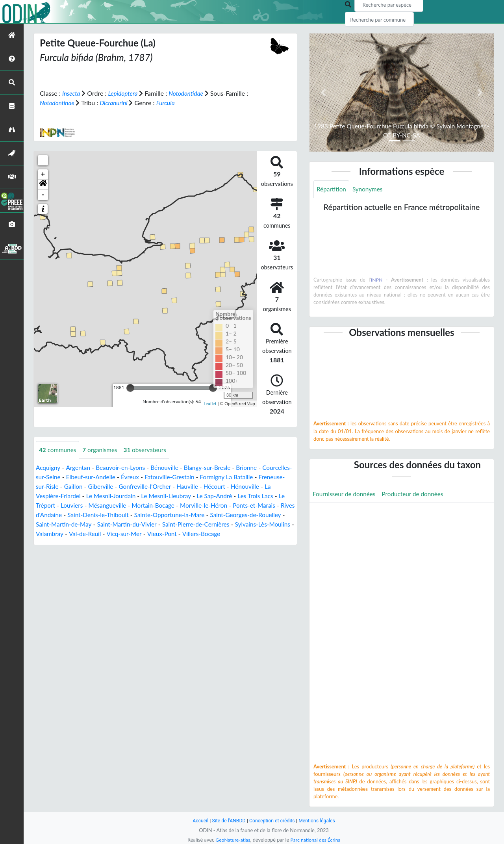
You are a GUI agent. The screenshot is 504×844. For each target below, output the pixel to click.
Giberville (134, 486)
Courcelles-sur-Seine (64, 477)
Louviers (124, 505)
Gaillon (106, 486)
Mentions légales (319, 821)
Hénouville (51, 496)
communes (58, 450)
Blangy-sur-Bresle (214, 467)
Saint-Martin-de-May (145, 524)
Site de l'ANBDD (227, 821)
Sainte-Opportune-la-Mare (241, 515)
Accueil (198, 821)
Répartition (332, 189)
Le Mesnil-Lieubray (215, 496)
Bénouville (169, 467)
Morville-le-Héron (261, 505)
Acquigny (49, 467)
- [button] (43, 195)
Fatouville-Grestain (206, 477)
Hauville (225, 486)
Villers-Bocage (56, 543)
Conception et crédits (272, 821)
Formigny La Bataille (265, 477)
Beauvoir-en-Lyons (123, 467)
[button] (43, 184)
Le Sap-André (265, 496)
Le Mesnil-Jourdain (157, 496)
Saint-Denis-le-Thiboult (167, 515)
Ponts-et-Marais (58, 515)
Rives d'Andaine (107, 515)
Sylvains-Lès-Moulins (97, 533)
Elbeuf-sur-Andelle (124, 477)
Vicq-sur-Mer (222, 533)
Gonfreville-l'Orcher (181, 486)
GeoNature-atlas (232, 840)
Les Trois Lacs (54, 505)
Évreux (165, 477)
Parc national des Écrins (316, 840)
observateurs (149, 450)
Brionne (255, 467)
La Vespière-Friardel (99, 496)
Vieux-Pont (261, 533)
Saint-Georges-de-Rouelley (73, 524)
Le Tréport (93, 505)
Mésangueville (161, 505)
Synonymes (369, 189)
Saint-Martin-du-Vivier (210, 524)
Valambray (145, 533)
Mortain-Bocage (208, 505)
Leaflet (210, 403)
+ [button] (43, 174)
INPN (377, 280)
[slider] (130, 388)
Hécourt (253, 486)
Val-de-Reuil (182, 533)
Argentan (79, 467)
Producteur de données (417, 494)
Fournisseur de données (346, 494)
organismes (102, 450)
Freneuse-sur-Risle (65, 486)
